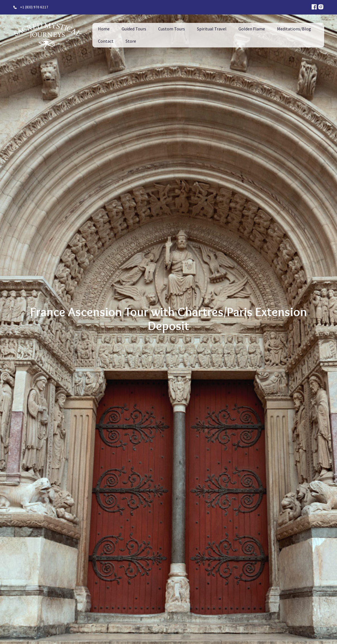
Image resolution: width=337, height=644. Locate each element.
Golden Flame (252, 29)
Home (104, 29)
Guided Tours (134, 29)
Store (131, 41)
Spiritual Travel (212, 29)
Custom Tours (172, 29)
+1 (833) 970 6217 (34, 7)
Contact (106, 41)
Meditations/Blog (294, 29)
